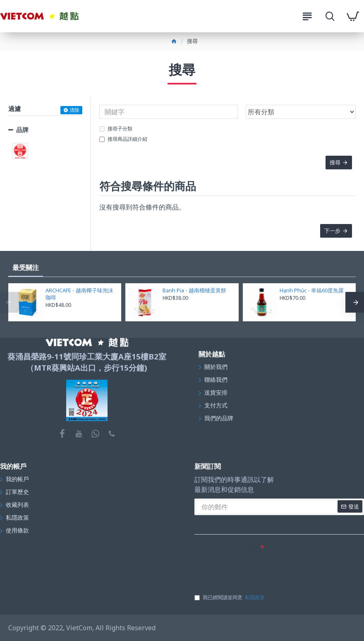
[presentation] (257, 569)
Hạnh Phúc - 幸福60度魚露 (312, 290)
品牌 (22, 130)
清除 (74, 110)
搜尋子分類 (116, 129)
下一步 (332, 231)
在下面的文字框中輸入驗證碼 (227, 547)
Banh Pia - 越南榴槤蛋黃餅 (194, 290)
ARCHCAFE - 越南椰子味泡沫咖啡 (79, 294)
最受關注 (26, 267)
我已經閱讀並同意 (230, 598)
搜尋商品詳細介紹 (123, 139)
